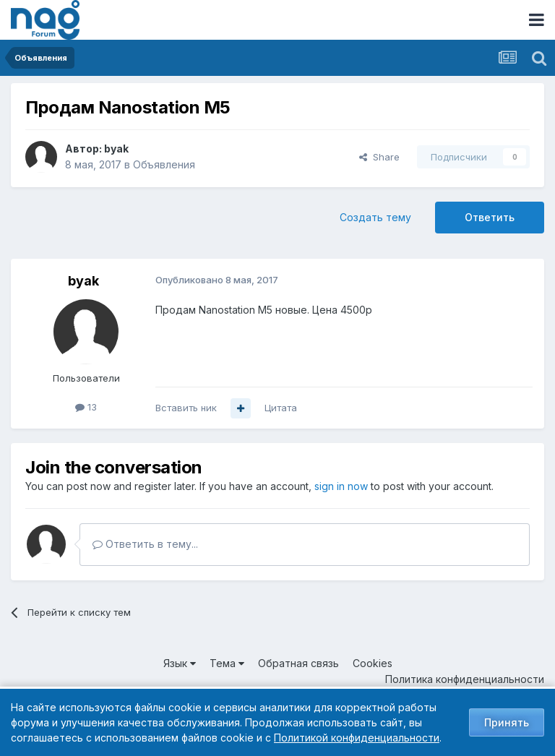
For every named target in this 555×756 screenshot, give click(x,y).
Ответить (490, 217)
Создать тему (375, 217)
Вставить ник (186, 408)
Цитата (281, 408)
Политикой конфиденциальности (357, 738)
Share (379, 157)
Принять (507, 722)
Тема (227, 663)
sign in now (341, 486)
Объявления (164, 164)
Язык (180, 663)
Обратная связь (298, 663)
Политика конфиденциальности (465, 679)
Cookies (373, 663)
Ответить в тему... (145, 544)
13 (86, 407)
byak (116, 149)
